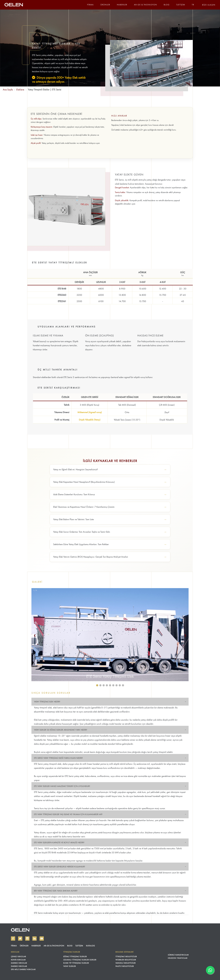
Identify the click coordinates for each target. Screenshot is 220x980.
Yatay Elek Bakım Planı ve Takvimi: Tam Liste (73, 519)
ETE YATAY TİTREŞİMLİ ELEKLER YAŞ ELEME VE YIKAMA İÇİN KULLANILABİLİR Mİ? (68, 814)
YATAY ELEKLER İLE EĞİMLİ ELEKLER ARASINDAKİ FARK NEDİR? (61, 730)
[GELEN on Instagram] (27, 939)
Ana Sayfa (8, 89)
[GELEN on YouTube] (42, 939)
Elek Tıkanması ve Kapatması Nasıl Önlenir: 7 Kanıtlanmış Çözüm (84, 507)
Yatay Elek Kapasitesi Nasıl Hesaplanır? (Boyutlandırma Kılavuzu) (84, 482)
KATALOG (90, 946)
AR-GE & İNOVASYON (145, 5)
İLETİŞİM (181, 5)
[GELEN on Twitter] (20, 939)
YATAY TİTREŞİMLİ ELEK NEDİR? (47, 702)
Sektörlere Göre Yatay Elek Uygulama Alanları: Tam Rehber (81, 544)
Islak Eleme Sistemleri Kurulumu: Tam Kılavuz (74, 494)
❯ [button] (185, 635)
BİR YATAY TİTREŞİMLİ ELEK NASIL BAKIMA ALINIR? (56, 891)
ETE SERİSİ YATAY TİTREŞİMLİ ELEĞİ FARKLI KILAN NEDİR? (58, 758)
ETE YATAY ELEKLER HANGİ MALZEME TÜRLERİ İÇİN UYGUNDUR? (62, 786)
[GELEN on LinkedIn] (35, 939)
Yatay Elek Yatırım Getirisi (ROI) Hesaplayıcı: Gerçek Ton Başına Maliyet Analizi (91, 557)
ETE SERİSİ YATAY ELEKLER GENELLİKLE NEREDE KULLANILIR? (59, 867)
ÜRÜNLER (105, 5)
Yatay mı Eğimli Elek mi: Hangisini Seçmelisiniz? (75, 469)
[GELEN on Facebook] (13, 939)
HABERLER (122, 5)
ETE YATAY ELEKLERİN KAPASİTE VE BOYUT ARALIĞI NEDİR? (59, 843)
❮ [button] (35, 635)
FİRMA (90, 5)
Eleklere (20, 89)
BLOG (167, 5)
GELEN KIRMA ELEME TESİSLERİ (20, 930)
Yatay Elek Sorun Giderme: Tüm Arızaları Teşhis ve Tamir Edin (82, 532)
